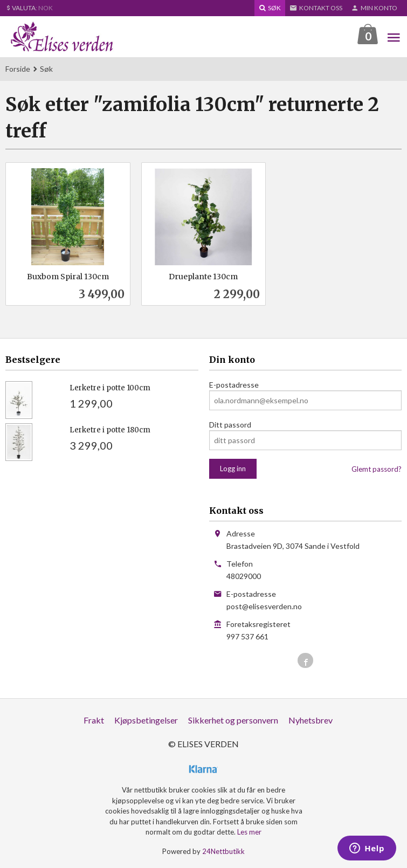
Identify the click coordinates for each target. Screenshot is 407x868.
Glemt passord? (377, 470)
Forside (18, 69)
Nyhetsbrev (311, 721)
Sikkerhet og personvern (233, 721)
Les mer (249, 832)
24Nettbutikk (223, 852)
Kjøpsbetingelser (146, 721)
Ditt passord (230, 425)
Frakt (94, 721)
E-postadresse (234, 385)
